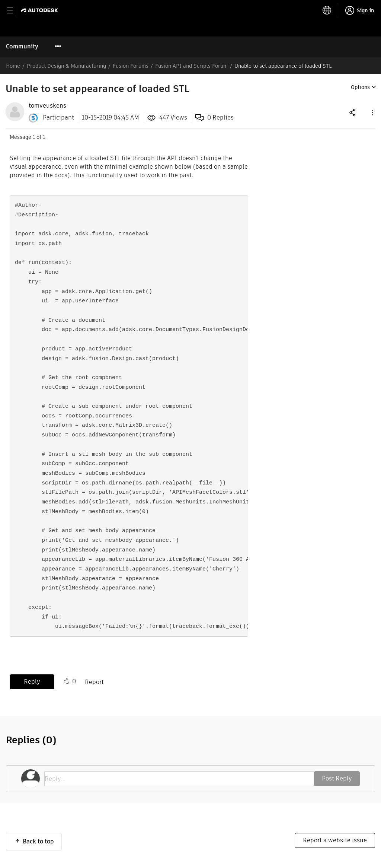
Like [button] (67, 681)
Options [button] (360, 87)
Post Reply (337, 778)
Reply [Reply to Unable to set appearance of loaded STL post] (32, 682)
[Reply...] (179, 779)
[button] (372, 112)
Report (94, 682)
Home (13, 66)
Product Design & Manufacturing (66, 66)
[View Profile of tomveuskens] (47, 106)
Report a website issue (335, 840)
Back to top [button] (38, 841)
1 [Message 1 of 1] (34, 137)
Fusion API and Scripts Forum (191, 66)
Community (22, 46)
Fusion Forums (131, 66)
